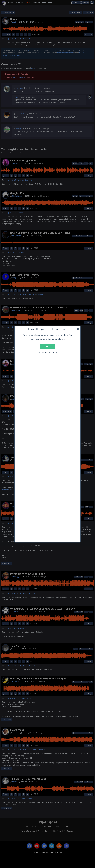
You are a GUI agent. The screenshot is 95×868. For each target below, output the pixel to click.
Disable (47, 346)
